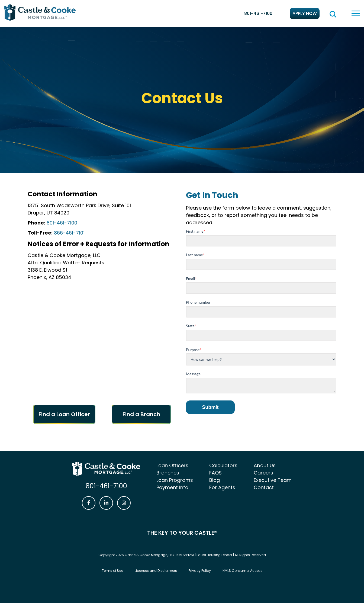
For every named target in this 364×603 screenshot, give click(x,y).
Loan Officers (172, 465)
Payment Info (172, 487)
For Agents (222, 487)
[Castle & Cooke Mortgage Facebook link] (89, 503)
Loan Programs (175, 480)
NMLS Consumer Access (242, 571)
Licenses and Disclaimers (156, 571)
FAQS (215, 473)
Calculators (223, 465)
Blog (215, 480)
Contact (264, 487)
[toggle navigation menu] (356, 13)
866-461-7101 (69, 233)
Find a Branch (141, 414)
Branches (168, 473)
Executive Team (273, 480)
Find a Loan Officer (64, 414)
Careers (263, 473)
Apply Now (305, 13)
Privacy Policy (200, 571)
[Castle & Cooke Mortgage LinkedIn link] (106, 503)
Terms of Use (112, 571)
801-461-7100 (258, 13)
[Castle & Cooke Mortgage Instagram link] (124, 503)
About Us (265, 465)
